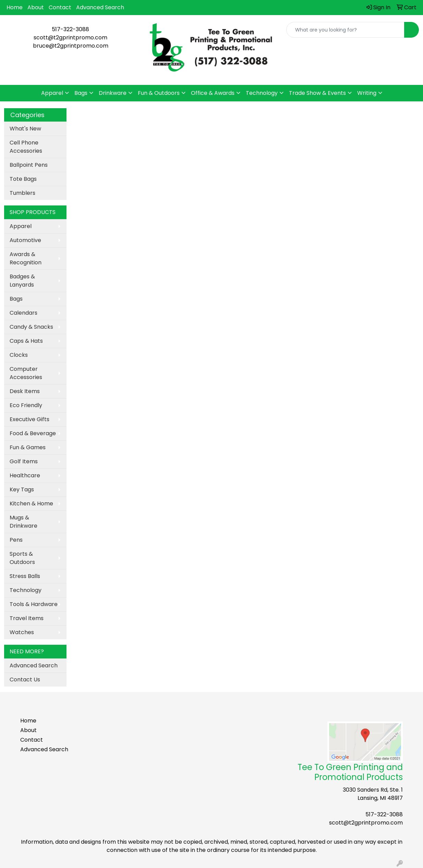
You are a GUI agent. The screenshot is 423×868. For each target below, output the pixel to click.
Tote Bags (23, 179)
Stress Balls (25, 576)
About (36, 7)
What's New (25, 129)
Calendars (23, 313)
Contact (60, 7)
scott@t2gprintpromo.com (70, 37)
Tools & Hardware (34, 604)
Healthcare (25, 475)
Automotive (25, 240)
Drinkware (113, 93)
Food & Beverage (33, 433)
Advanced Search (100, 7)
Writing (367, 93)
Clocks (19, 355)
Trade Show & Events (317, 93)
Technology (262, 93)
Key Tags (22, 489)
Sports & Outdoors (22, 558)
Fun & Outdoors (159, 93)
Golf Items (24, 461)
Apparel (52, 93)
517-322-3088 (70, 29)
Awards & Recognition (26, 258)
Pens (16, 540)
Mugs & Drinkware (23, 522)
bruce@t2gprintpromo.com (71, 46)
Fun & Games (28, 447)
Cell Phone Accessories (26, 147)
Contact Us (25, 680)
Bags (81, 93)
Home (15, 7)
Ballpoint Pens (29, 165)
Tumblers (22, 193)
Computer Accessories (26, 373)
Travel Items (27, 618)
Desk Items (25, 391)
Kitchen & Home (31, 504)
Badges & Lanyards (22, 281)
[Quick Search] (345, 30)
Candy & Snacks (31, 327)
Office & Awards (213, 93)
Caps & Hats (26, 341)
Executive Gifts (29, 419)
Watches (22, 632)
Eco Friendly (26, 405)
